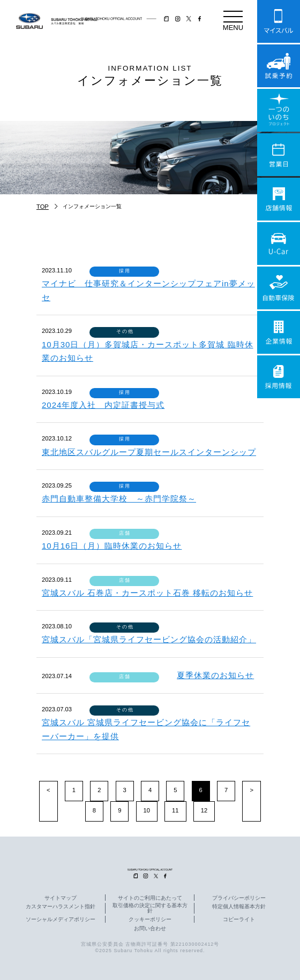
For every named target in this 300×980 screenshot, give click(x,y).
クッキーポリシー (150, 920)
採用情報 (279, 377)
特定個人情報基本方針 (239, 907)
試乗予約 (279, 66)
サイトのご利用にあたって (150, 898)
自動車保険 (279, 288)
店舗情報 (279, 199)
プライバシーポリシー (239, 898)
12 (204, 810)
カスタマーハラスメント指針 (61, 907)
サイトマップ (61, 898)
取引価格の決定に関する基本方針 (150, 908)
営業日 (279, 155)
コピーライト (239, 920)
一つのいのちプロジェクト (279, 110)
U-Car (279, 244)
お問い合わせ (150, 929)
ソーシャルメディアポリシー (61, 920)
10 (147, 810)
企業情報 (279, 332)
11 (175, 810)
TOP (43, 207)
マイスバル (279, 21)
